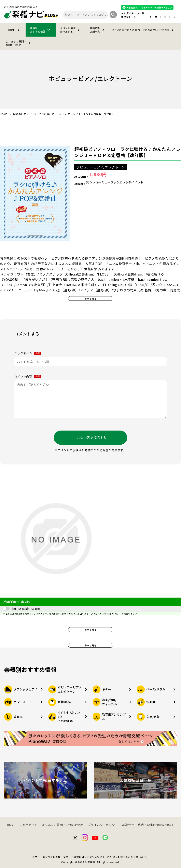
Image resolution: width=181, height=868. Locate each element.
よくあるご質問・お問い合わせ (19, 43)
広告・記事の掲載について (156, 825)
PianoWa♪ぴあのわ (143, 30)
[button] (150, 17)
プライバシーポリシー (103, 825)
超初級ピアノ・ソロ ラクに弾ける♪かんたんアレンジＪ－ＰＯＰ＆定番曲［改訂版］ (127, 152)
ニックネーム (28, 353)
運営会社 (128, 825)
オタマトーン (129, 17)
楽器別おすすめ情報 (41, 30)
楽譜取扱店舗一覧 (98, 30)
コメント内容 (28, 376)
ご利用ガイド (29, 825)
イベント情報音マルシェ (71, 30)
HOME (15, 30)
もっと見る (91, 298)
